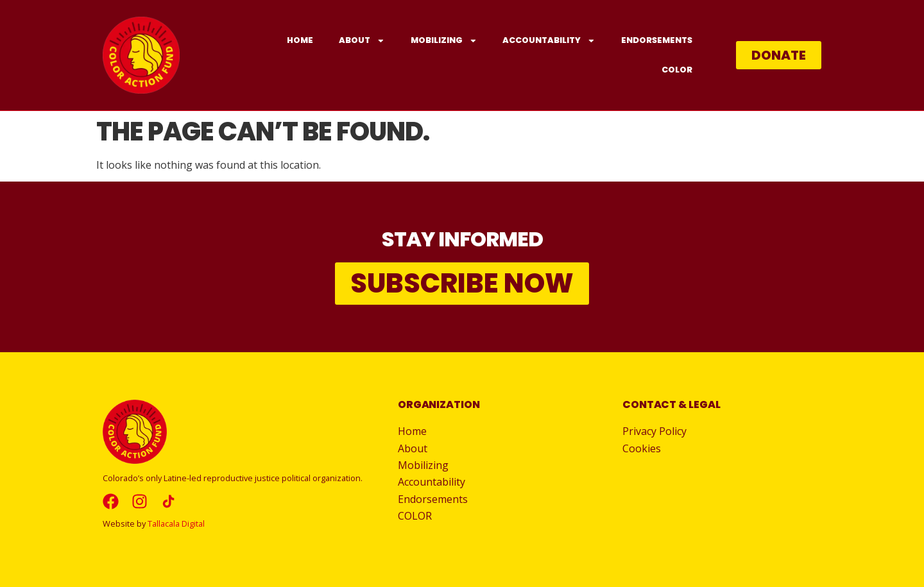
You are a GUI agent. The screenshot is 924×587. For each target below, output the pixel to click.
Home (300, 40)
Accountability (549, 41)
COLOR (677, 70)
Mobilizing (444, 41)
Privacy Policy (654, 431)
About (362, 41)
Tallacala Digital (176, 523)
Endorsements (657, 40)
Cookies (642, 448)
